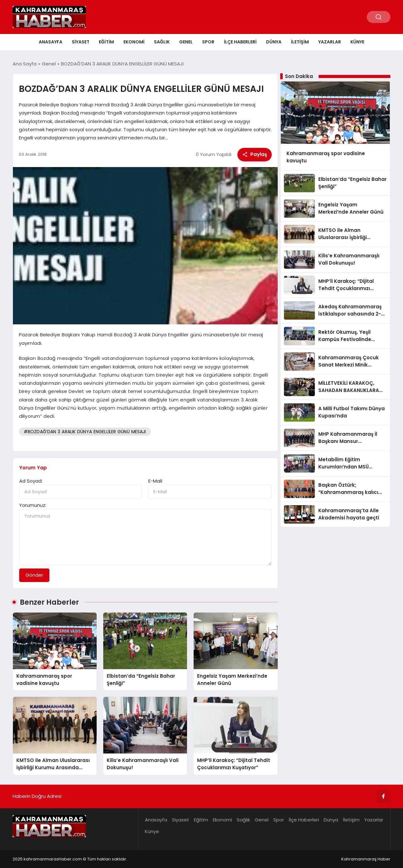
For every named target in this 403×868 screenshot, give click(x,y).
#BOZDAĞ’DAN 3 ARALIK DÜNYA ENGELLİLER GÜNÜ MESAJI (85, 432)
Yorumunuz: (33, 505)
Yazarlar (330, 42)
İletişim (300, 42)
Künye (357, 42)
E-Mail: (156, 481)
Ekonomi (134, 42)
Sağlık (162, 42)
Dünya (274, 42)
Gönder (34, 575)
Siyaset (81, 42)
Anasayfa (51, 42)
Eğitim (106, 42)
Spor (208, 42)
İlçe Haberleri (240, 42)
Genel (186, 42)
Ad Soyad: (31, 481)
